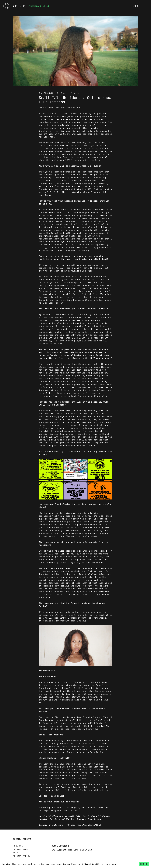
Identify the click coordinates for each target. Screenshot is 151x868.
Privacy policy (22, 856)
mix (66, 189)
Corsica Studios (39, 6)
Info (135, 6)
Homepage (18, 846)
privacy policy (91, 864)
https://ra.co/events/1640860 (84, 825)
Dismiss (144, 864)
